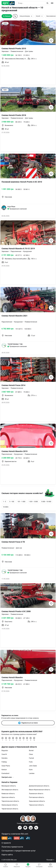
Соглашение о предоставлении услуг (19, 851)
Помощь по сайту (28, 823)
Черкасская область (36, 805)
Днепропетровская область (39, 786)
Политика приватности (12, 847)
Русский (50, 860)
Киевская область (8, 794)
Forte (31, 762)
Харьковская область (37, 801)
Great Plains (6, 766)
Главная (6, 865)
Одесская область (8, 797)
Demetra (4, 758)
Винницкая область (9, 786)
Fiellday (4, 762)
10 (34, 739)
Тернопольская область (10, 801)
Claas (31, 754)
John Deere (33, 766)
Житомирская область (10, 790)
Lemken (32, 773)
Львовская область (36, 794)
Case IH (4, 754)
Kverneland (5, 773)
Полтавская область (37, 797)
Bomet (31, 751)
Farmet (31, 758)
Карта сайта (7, 855)
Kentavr (4, 770)
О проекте (6, 843)
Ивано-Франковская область (40, 790)
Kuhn (31, 770)
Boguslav (5, 751)
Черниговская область (10, 809)
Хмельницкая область (10, 805)
